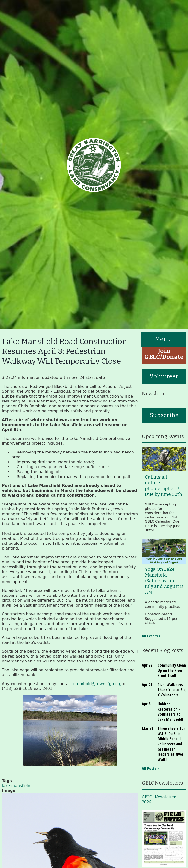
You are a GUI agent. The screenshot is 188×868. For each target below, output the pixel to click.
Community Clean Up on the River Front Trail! (172, 670)
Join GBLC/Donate (164, 354)
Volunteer (164, 376)
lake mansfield (16, 786)
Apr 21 (147, 685)
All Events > (151, 636)
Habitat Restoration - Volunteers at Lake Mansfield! (170, 712)
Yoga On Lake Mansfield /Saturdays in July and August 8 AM (164, 581)
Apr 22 (147, 665)
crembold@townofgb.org (98, 684)
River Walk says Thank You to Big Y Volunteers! (172, 690)
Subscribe (164, 415)
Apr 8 (146, 704)
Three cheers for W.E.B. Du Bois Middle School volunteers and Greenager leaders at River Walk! (171, 744)
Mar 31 (147, 728)
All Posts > (151, 768)
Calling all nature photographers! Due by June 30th (164, 486)
